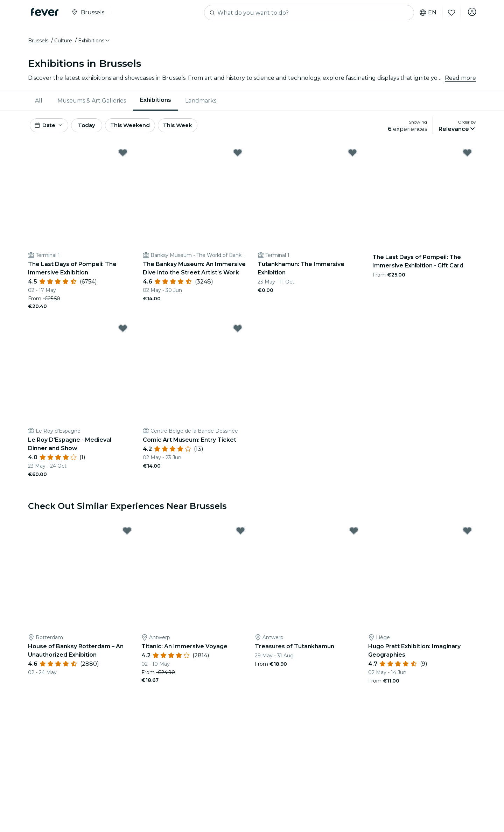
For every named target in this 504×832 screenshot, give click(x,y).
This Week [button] (194, 129)
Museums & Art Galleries (92, 103)
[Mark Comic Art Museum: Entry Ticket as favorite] (238, 334)
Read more (460, 80)
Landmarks (201, 103)
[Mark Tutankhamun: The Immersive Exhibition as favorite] (352, 158)
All (39, 103)
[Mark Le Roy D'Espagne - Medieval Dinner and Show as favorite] (123, 334)
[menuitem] (39, 103)
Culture (63, 43)
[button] (94, 43)
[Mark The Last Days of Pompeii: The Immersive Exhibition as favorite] (123, 158)
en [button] (426, 13)
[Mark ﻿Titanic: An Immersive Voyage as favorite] (240, 536)
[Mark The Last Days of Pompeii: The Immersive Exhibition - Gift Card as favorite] (467, 158)
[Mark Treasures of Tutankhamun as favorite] (354, 536)
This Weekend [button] (143, 129)
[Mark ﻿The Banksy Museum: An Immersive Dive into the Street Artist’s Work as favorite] (238, 158)
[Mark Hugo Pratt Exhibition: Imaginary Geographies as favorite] (467, 536)
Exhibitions (156, 103)
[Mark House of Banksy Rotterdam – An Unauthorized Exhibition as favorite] (127, 536)
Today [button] (94, 129)
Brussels (38, 43)
